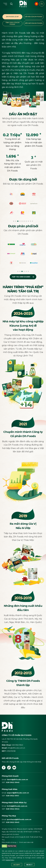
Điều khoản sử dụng (9, 842)
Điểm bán (42, 4)
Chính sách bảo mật (26, 842)
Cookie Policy (10, 860)
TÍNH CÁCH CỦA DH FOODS (12, 23)
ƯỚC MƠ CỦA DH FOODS (34, 23)
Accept (17, 865)
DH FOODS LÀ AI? (12, 17)
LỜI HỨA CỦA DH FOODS (34, 17)
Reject (29, 865)
